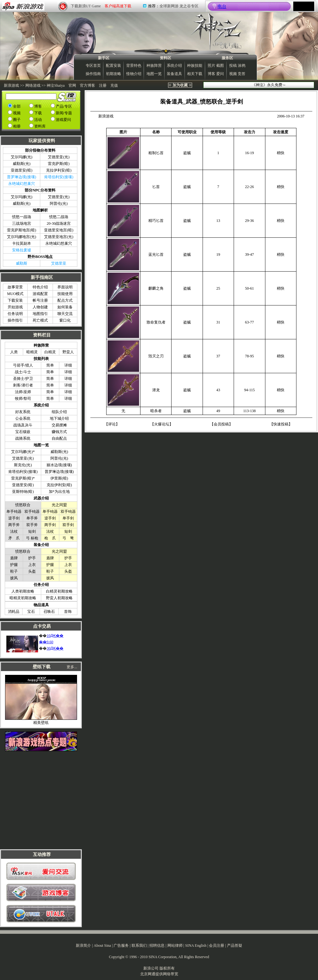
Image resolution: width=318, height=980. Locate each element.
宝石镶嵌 (23, 432)
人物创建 (40, 307)
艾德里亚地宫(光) (59, 237)
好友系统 (23, 412)
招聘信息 (157, 945)
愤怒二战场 (59, 217)
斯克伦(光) (23, 465)
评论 (112, 424)
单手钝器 (14, 512)
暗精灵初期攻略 (23, 598)
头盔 (32, 571)
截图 (220, 66)
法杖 (14, 531)
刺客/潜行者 (23, 385)
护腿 (14, 565)
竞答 (242, 74)
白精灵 (50, 352)
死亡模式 (40, 320)
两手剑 (50, 525)
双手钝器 (32, 512)
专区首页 (93, 66)
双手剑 (68, 525)
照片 (211, 66)
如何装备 (65, 307)
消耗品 (14, 612)
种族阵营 (154, 66)
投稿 (233, 66)
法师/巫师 (23, 392)
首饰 (68, 612)
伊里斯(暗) (59, 478)
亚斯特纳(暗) (23, 492)
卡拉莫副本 (22, 243)
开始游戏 (15, 307)
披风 (14, 578)
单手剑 (68, 518)
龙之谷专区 (189, 6)
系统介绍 (174, 66)
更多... (72, 667)
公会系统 (23, 418)
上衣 (32, 565)
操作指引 (15, 320)
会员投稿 (221, 424)
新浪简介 (83, 945)
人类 (14, 352)
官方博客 (88, 85)
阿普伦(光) (59, 204)
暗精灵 (32, 352)
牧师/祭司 (23, 399)
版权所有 (167, 968)
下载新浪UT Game (86, 6)
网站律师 (175, 945)
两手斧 (14, 525)
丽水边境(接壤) (59, 465)
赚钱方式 (59, 432)
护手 (32, 558)
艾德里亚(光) (59, 157)
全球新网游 (169, 6)
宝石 (31, 612)
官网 (72, 85)
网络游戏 (33, 85)
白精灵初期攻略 (59, 591)
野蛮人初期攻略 (59, 598)
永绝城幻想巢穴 (59, 243)
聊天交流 (65, 314)
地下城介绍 (59, 418)
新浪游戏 (11, 85)
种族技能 (195, 66)
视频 (233, 74)
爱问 (220, 74)
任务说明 (15, 314)
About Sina (102, 945)
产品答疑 (235, 945)
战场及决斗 (23, 425)
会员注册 (217, 945)
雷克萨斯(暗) (59, 164)
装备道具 (174, 74)
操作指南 (93, 74)
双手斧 (32, 525)
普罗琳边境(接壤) (59, 472)
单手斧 (32, 518)
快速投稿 (281, 424)
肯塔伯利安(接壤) (23, 472)
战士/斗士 (23, 372)
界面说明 (65, 287)
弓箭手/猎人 (23, 365)
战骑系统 (23, 438)
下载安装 (15, 300)
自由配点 (59, 438)
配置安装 (114, 66)
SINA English (196, 945)
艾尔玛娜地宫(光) (22, 237)
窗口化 (65, 320)
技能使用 (65, 294)
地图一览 (154, 74)
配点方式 (65, 300)
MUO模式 (15, 294)
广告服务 (121, 945)
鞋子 (14, 571)
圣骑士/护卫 (23, 379)
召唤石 (49, 612)
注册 (103, 85)
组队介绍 (59, 412)
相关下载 (195, 74)
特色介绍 (40, 287)
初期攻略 (114, 74)
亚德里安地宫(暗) (59, 230)
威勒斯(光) (22, 164)
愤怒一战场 (22, 217)
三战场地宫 (22, 223)
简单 (50, 365)
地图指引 (40, 314)
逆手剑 (14, 518)
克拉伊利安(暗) (59, 170)
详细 (68, 365)
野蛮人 (68, 352)
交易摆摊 (59, 425)
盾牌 (14, 558)
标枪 (35, 538)
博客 (211, 74)
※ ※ (180, 85)
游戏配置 (40, 294)
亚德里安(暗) (22, 170)
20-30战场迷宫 (59, 223)
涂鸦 (242, 66)
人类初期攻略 (23, 591)
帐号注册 (40, 300)
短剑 (32, 531)
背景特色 (134, 66)
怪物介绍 (134, 74)
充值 (114, 85)
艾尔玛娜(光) (22, 157)
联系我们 (139, 945)
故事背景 (15, 287)
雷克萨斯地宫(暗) (22, 230)
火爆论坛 (162, 424)
